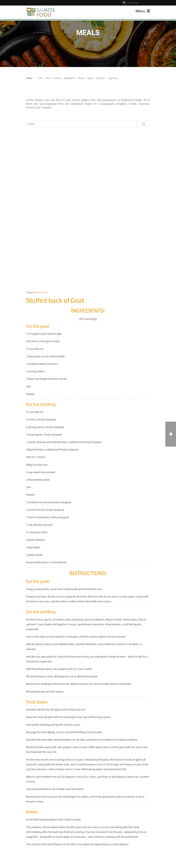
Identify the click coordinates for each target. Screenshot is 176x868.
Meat (45, 292)
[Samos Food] (41, 12)
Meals (39, 292)
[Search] (79, 124)
